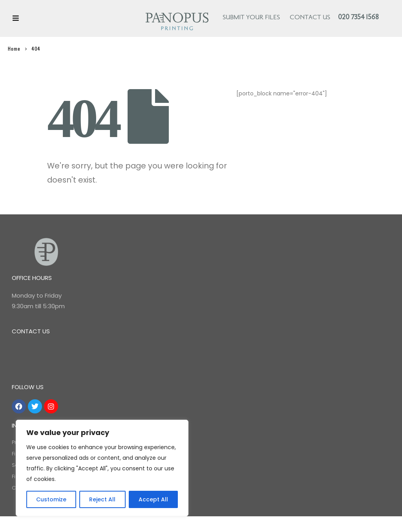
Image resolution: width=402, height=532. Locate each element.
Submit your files (251, 18)
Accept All (153, 499)
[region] (102, 468)
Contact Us (310, 18)
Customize (51, 499)
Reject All (102, 499)
